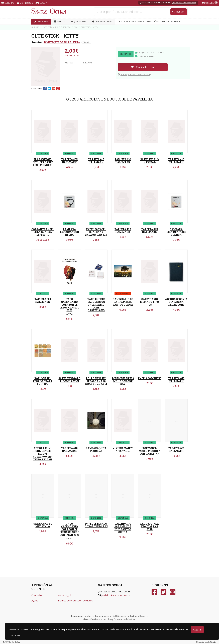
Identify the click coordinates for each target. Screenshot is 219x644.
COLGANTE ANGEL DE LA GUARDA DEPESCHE (43, 232)
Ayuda (35, 601)
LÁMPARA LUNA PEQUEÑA (96, 450)
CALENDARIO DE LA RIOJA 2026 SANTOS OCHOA (123, 302)
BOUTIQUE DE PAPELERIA (62, 42)
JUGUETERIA (78, 21)
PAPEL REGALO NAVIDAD (150, 161)
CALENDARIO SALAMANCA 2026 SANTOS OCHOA (123, 528)
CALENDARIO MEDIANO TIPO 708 (149, 302)
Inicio (35, 27)
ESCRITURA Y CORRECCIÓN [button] (145, 21)
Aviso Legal (64, 595)
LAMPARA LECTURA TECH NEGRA (69, 232)
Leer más (15, 635)
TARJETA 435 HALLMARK (69, 161)
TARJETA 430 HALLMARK (123, 161)
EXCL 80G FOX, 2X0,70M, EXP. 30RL (150, 527)
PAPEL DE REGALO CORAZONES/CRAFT (97, 525)
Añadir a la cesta (142, 67)
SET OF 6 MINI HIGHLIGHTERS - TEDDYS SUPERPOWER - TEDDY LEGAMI (43, 454)
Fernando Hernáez (209, 642)
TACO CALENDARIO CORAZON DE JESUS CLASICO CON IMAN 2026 (69, 529)
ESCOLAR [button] (124, 21)
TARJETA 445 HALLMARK (150, 231)
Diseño (87, 42)
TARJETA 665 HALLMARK (176, 450)
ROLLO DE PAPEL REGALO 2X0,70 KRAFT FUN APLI (96, 381)
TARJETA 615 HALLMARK (96, 161)
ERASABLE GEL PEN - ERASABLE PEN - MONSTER (43, 162)
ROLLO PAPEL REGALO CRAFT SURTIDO (43, 381)
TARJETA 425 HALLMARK (123, 231)
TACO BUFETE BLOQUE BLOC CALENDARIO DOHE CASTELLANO (96, 305)
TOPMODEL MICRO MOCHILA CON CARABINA (150, 451)
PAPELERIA (41, 21)
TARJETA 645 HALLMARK (176, 380)
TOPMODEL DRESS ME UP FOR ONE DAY (123, 381)
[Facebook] (154, 592)
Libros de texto (102, 21)
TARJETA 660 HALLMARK (43, 300)
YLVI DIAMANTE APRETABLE (123, 450)
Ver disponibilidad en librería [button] (134, 74)
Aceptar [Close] (197, 630)
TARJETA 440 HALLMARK (69, 450)
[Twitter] (163, 592)
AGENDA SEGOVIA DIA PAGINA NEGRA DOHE (176, 302)
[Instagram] (173, 592)
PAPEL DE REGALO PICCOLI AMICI (69, 380)
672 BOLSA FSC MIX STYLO (43, 525)
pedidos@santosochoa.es (184, 3)
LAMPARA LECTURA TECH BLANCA (176, 232)
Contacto (37, 595)
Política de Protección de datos (75, 601)
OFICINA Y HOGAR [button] (170, 21)
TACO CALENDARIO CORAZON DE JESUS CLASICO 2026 (69, 305)
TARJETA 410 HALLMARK (176, 161)
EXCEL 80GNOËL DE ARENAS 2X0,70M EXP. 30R (96, 232)
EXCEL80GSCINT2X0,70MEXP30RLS (160, 378)
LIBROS (59, 21)
